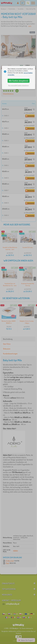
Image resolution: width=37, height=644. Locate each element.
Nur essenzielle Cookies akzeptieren (19, 85)
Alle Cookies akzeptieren (18, 81)
